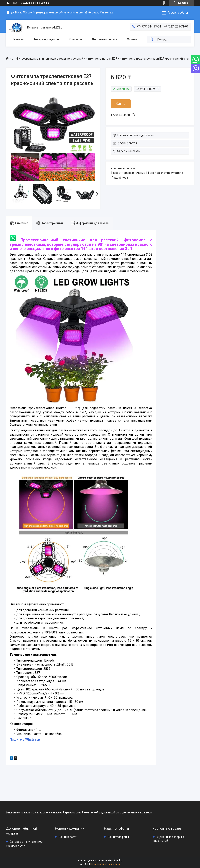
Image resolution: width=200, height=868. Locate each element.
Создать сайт (29, 3)
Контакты (75, 39)
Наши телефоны (118, 837)
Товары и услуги (44, 39)
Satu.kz (118, 861)
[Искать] (152, 40)
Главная (18, 39)
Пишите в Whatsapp (25, 739)
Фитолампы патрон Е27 (101, 59)
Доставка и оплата (104, 39)
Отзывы (132, 39)
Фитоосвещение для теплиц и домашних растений (50, 59)
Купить (121, 104)
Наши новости (68, 837)
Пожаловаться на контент (105, 864)
